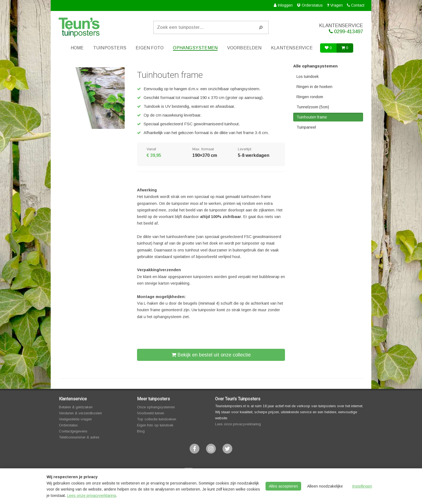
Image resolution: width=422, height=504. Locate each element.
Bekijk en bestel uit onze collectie (211, 355)
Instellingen (362, 486)
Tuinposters (110, 48)
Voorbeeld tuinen (151, 413)
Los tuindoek (308, 77)
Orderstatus (312, 5)
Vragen (337, 5)
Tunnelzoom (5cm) (313, 107)
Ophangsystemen (195, 48)
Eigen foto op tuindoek (155, 425)
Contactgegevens (73, 431)
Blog (141, 431)
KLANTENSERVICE (330, 29)
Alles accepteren (283, 486)
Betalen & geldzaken (76, 407)
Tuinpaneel (306, 127)
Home (77, 48)
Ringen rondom (310, 97)
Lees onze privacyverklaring (238, 424)
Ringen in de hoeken (314, 87)
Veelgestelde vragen (75, 419)
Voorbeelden (244, 48)
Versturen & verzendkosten (80, 413)
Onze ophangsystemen (156, 407)
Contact (358, 5)
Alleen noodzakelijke (325, 486)
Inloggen (285, 5)
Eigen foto (150, 48)
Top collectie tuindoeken (157, 419)
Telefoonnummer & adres (79, 437)
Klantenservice (292, 48)
